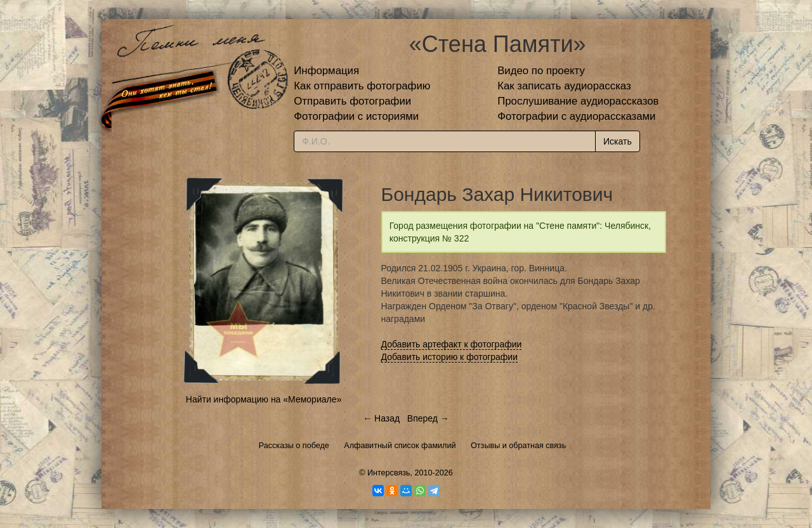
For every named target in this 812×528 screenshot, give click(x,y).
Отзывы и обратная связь (518, 446)
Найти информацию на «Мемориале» (264, 399)
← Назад (381, 418)
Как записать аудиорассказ (564, 86)
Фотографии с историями (356, 116)
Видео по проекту (541, 71)
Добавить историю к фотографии (450, 357)
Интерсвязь (389, 473)
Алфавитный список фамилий (400, 446)
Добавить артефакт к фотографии (452, 344)
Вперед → (428, 418)
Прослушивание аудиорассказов (578, 101)
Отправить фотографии (352, 101)
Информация (326, 71)
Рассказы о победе (294, 446)
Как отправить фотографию (362, 86)
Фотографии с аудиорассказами (576, 116)
